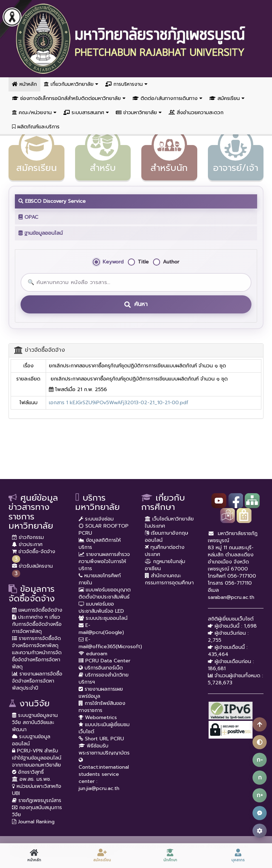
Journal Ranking (33, 822)
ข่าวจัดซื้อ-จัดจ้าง (34, 552)
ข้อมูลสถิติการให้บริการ (100, 544)
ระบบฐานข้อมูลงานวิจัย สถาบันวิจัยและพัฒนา (35, 722)
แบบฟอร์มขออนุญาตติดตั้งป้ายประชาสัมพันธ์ (105, 593)
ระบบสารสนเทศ (86, 113)
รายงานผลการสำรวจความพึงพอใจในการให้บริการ (104, 561)
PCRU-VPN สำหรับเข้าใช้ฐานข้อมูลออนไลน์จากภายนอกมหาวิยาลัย (37, 758)
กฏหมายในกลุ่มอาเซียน (165, 565)
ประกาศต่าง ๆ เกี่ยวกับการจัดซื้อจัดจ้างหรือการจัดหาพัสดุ (37, 624)
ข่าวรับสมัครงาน (32, 566)
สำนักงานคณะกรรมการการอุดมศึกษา (169, 579)
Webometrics (98, 717)
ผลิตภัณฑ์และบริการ (36, 127)
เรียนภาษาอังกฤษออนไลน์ (167, 537)
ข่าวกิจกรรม (28, 537)
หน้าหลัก (24, 84)
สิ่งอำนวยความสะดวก (196, 113)
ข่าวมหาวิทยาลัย (139, 113)
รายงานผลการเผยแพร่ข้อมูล (101, 693)
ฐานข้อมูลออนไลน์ (41, 233)
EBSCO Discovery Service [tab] (52, 201)
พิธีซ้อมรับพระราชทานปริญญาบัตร (104, 749)
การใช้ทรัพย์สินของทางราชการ (102, 707)
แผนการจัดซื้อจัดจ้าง (37, 610)
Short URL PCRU (101, 739)
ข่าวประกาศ (27, 544)
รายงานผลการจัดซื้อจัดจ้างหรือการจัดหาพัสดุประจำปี (37, 681)
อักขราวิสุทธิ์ (28, 772)
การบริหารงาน (126, 84)
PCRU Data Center (104, 661)
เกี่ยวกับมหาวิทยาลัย (71, 84)
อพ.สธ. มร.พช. (32, 779)
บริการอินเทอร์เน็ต (101, 668)
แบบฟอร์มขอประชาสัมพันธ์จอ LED (101, 608)
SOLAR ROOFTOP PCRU (104, 530)
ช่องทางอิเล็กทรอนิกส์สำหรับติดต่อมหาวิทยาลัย (69, 98)
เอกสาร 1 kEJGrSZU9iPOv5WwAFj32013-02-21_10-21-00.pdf (119, 403)
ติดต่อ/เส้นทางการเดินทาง (167, 98)
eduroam (93, 654)
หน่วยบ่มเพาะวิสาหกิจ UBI (37, 790)
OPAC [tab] (28, 217)
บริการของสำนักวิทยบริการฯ (104, 678)
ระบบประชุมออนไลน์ (103, 618)
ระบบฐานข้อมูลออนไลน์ (31, 740)
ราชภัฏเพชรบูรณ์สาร (37, 800)
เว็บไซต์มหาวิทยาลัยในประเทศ (169, 522)
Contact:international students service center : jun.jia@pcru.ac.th (104, 774)
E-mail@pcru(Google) (101, 629)
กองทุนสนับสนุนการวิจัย (37, 811)
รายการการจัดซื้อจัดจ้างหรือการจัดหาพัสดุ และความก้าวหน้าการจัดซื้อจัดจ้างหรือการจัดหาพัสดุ (37, 653)
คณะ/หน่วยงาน (34, 113)
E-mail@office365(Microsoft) (110, 643)
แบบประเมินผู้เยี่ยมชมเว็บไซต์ (104, 728)
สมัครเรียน (227, 98)
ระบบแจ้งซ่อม (96, 519)
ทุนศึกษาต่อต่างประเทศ (165, 551)
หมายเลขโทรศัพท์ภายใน (100, 579)
